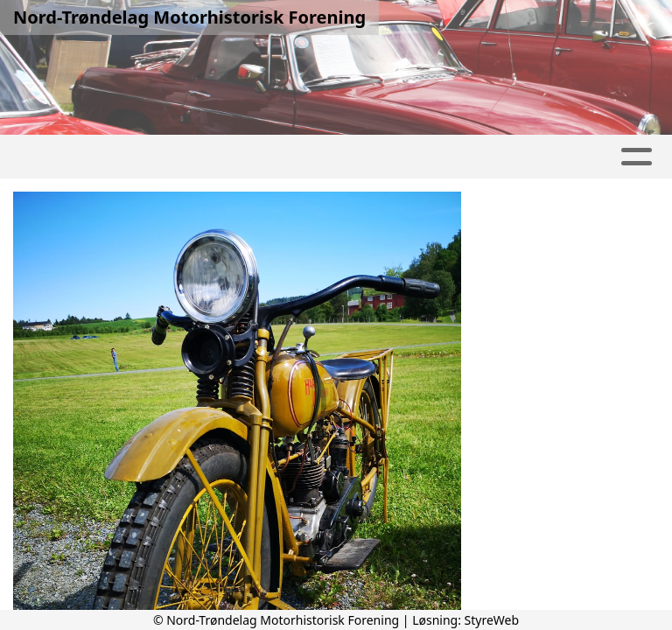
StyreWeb (492, 620)
